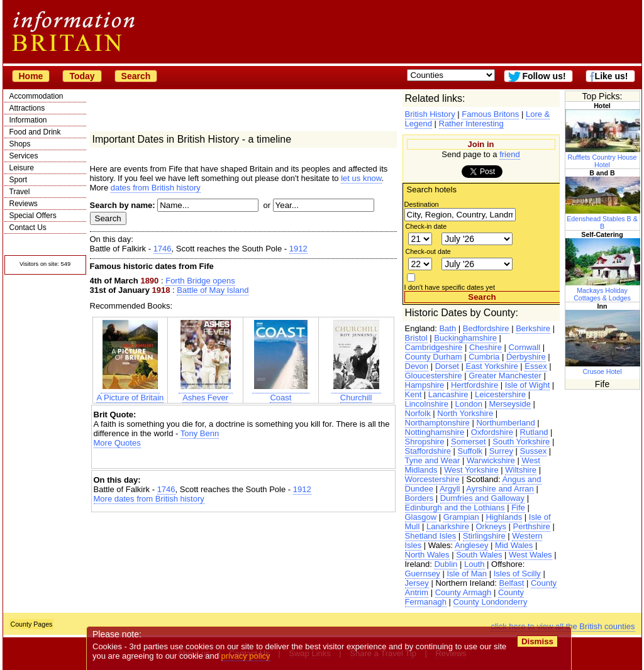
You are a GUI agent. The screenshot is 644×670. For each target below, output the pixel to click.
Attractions (27, 108)
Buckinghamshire (465, 338)
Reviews (24, 204)
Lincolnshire (427, 404)
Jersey (417, 583)
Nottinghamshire (435, 432)
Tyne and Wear (433, 460)
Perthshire (532, 526)
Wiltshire (521, 470)
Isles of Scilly (517, 574)
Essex (536, 366)
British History (430, 114)
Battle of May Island (213, 290)
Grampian (461, 517)
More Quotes (117, 443)
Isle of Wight (528, 385)
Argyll (450, 489)
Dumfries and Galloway (482, 498)
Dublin (446, 564)
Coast (281, 393)
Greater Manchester (505, 376)
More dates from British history (149, 499)
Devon (417, 366)
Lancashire (448, 394)
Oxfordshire (492, 432)
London (468, 404)
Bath (447, 328)
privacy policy (246, 656)
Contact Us (28, 228)
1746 (163, 249)
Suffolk (470, 451)
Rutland (534, 432)
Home (31, 76)
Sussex (534, 451)
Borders (419, 498)
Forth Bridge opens (200, 281)
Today (82, 76)
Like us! (612, 76)
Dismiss (537, 641)
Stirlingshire (484, 536)
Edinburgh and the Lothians (455, 508)
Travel (20, 192)
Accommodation (36, 96)
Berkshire (533, 328)
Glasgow (421, 517)
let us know (361, 178)
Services (24, 156)
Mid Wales (514, 545)
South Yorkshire (521, 442)
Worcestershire (432, 479)
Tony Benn (200, 433)
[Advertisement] (243, 459)
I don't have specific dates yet (450, 287)
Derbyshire (526, 357)
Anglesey (471, 545)
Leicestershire (500, 394)
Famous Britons (490, 114)
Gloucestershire (434, 376)
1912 (298, 249)
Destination (422, 204)
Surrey (501, 451)
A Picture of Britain (130, 393)
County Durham (434, 357)
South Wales (479, 555)
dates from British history (156, 188)
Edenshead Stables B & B (603, 219)
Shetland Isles (431, 536)
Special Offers (33, 216)
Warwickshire (491, 460)
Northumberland (505, 423)
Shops (20, 144)
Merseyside (509, 404)
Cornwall (525, 347)
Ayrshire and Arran (500, 489)
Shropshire (425, 442)
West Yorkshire (471, 470)
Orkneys (491, 526)
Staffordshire (428, 451)
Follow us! (544, 76)
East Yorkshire (492, 366)
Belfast (512, 583)
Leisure (22, 168)
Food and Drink (35, 132)
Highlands (504, 517)
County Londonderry (491, 602)
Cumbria (484, 357)
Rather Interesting (471, 124)
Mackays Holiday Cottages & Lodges (603, 290)
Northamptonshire (437, 423)
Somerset (469, 442)
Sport (19, 180)
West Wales (530, 555)
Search (136, 76)
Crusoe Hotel (603, 368)
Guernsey (423, 574)
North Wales (427, 555)
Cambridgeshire (434, 347)
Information (28, 120)
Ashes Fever (206, 393)
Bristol (416, 338)
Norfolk (418, 413)
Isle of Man (467, 574)
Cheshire (486, 347)
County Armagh (464, 592)
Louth (475, 564)
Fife (518, 508)
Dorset (447, 366)
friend (510, 154)
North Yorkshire (465, 413)
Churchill (356, 393)
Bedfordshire (486, 328)
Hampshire (425, 385)
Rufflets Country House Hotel (603, 157)
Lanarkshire (448, 526)
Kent (414, 394)
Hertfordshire (475, 385)
